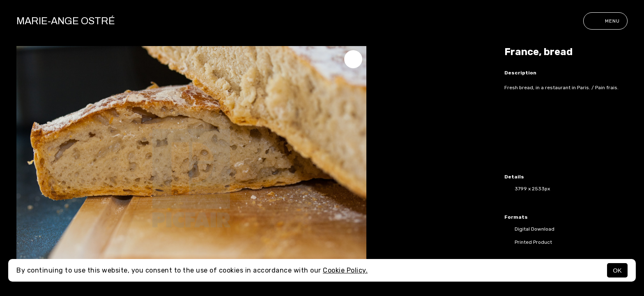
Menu (605, 21)
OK (617, 270)
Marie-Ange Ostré (66, 21)
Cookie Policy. (345, 270)
